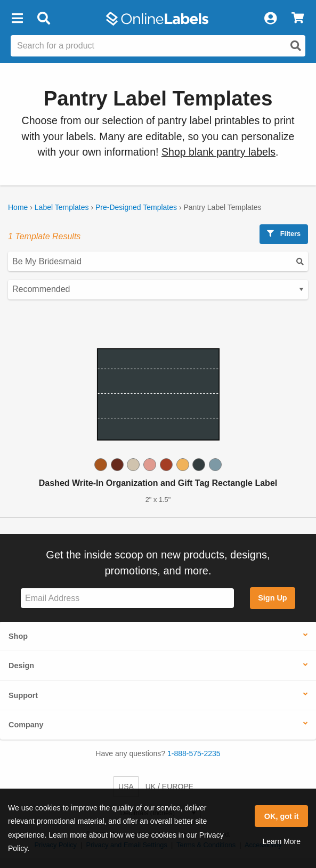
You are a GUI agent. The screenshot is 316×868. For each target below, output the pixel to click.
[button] (17, 19)
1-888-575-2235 (194, 753)
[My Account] (270, 19)
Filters (284, 234)
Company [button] (26, 725)
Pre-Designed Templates (136, 207)
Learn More (281, 841)
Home (18, 207)
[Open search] (296, 46)
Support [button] (23, 695)
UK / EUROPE (169, 786)
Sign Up (272, 598)
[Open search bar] (43, 19)
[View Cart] (298, 19)
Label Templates (62, 207)
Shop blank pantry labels (218, 152)
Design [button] (21, 666)
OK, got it (282, 816)
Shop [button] (18, 636)
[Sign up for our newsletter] (127, 598)
